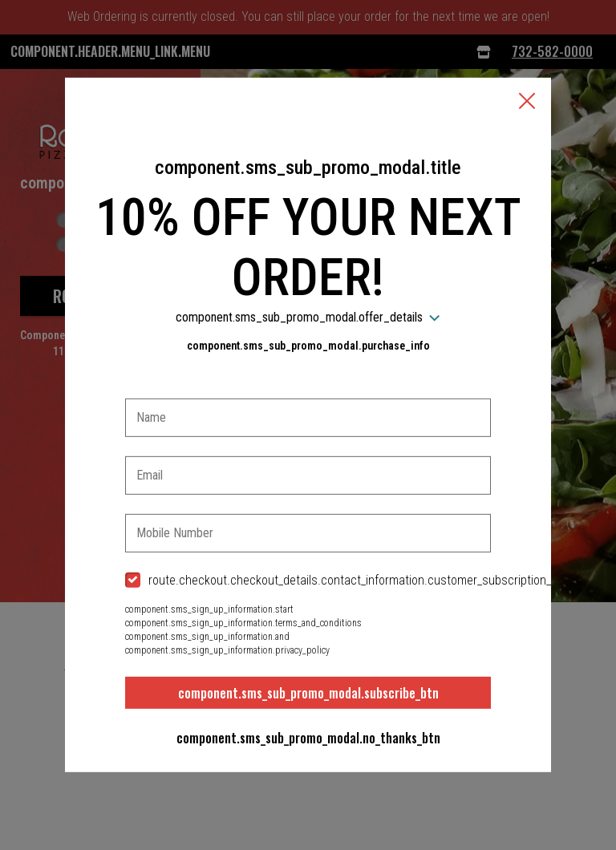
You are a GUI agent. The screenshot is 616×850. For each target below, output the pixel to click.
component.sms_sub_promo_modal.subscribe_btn (308, 693)
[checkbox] (308, 581)
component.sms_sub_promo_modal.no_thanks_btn (308, 738)
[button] (527, 103)
